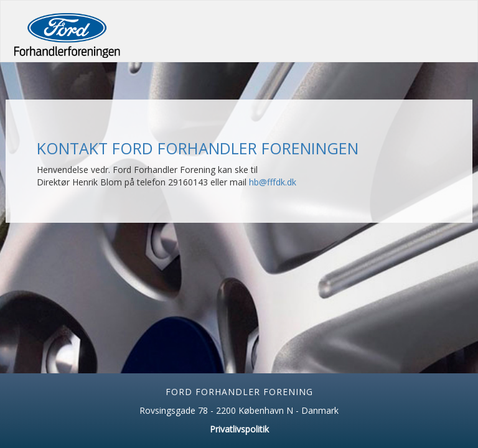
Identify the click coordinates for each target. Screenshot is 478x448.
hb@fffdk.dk (273, 182)
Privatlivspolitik (239, 429)
